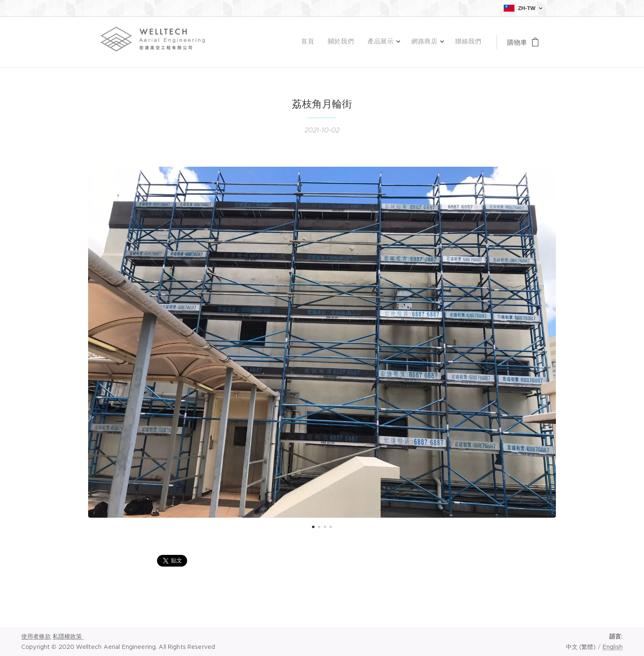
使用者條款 (36, 636)
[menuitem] (422, 42)
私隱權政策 (68, 636)
